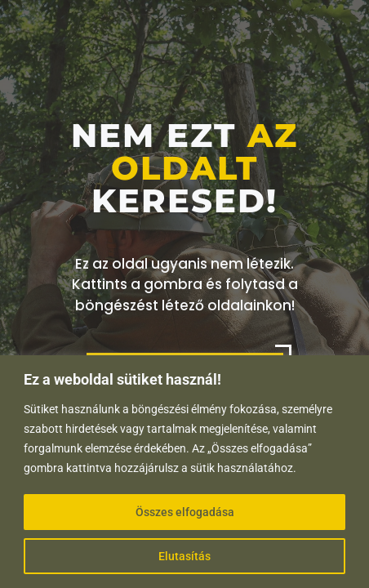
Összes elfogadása (185, 512)
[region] (184, 472)
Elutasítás (184, 556)
